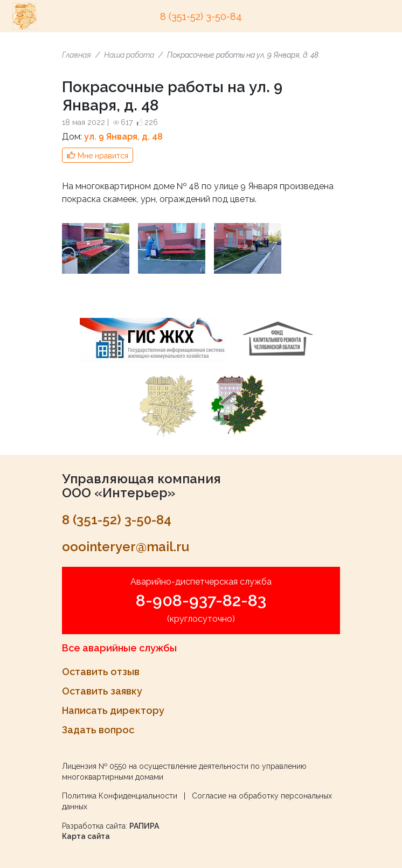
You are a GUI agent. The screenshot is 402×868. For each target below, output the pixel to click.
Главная (77, 55)
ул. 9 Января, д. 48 (123, 137)
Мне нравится (103, 156)
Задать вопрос (98, 730)
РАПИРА (144, 826)
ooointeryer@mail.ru (126, 547)
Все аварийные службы (119, 648)
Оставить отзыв (101, 672)
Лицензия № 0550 (94, 766)
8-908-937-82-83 (201, 600)
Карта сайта (86, 836)
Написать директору (113, 710)
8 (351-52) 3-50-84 (201, 16)
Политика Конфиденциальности (120, 796)
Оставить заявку (102, 691)
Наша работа (129, 55)
